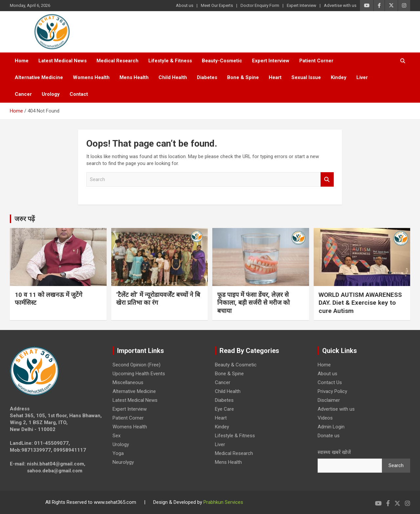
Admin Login (331, 427)
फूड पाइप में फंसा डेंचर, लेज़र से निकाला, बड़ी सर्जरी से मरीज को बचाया (253, 303)
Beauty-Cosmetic (222, 61)
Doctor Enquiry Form (260, 5)
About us (185, 5)
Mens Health (134, 77)
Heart (275, 77)
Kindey (339, 77)
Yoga (118, 453)
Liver (362, 77)
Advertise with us (340, 5)
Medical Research (117, 61)
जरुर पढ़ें (25, 219)
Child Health (173, 77)
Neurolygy (123, 462)
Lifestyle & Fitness (170, 61)
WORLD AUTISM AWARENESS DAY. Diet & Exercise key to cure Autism (360, 303)
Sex (116, 436)
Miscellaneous (128, 382)
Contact (79, 94)
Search (327, 180)
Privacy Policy (332, 391)
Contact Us (330, 382)
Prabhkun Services (223, 502)
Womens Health (91, 77)
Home (22, 61)
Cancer (23, 94)
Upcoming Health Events (139, 374)
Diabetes (207, 77)
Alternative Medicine (39, 77)
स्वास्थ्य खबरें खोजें (334, 452)
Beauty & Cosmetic (236, 365)
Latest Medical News (63, 61)
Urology (51, 94)
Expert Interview (302, 5)
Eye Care (224, 409)
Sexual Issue (306, 77)
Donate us (329, 436)
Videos (325, 418)
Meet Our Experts (217, 5)
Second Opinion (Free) (136, 365)
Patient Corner (316, 61)
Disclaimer (329, 400)
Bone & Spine (243, 77)
